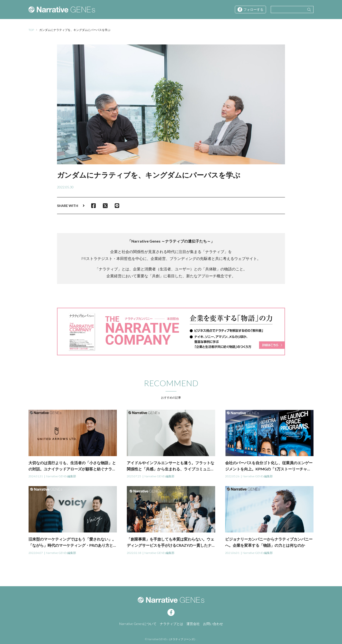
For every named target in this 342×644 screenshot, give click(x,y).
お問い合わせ (213, 624)
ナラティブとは (171, 624)
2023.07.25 (134, 476)
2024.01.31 (36, 476)
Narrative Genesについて (138, 624)
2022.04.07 (36, 553)
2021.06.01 (232, 553)
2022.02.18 (134, 553)
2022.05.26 (232, 476)
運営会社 (193, 624)
